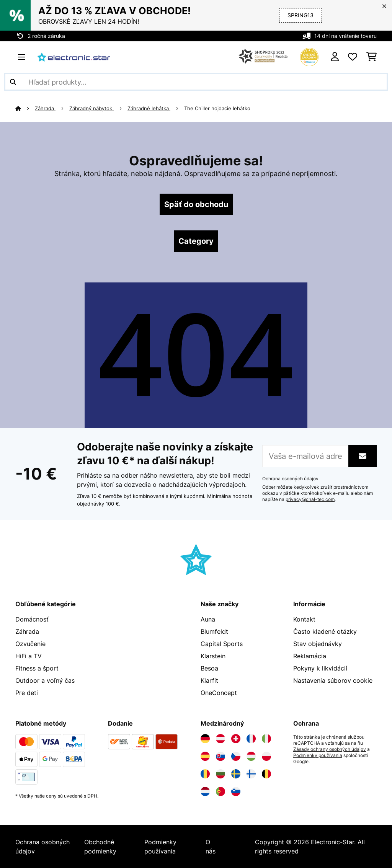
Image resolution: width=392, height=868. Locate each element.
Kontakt (304, 619)
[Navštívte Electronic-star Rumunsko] (205, 774)
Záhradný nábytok (91, 108)
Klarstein (213, 656)
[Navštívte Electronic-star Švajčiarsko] (236, 739)
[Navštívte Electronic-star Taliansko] (266, 739)
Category (196, 241)
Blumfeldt (214, 631)
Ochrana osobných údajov (290, 479)
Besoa (209, 668)
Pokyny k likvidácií (320, 668)
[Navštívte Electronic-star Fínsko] (251, 774)
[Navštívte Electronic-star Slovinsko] (236, 791)
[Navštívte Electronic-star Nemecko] (205, 739)
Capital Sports (222, 644)
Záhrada (45, 108)
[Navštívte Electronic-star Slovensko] (220, 756)
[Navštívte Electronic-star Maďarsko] (251, 756)
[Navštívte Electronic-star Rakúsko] (220, 739)
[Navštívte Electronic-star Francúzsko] (251, 739)
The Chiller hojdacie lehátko (217, 108)
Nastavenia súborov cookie (333, 680)
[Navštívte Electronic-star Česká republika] (236, 756)
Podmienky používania (318, 755)
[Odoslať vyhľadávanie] (13, 82)
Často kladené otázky (325, 631)
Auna (208, 619)
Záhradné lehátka (149, 108)
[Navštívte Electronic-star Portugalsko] (220, 791)
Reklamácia (310, 656)
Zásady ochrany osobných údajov (330, 749)
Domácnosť (32, 619)
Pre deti (27, 693)
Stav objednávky (318, 644)
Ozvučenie (30, 644)
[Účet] (335, 57)
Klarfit (209, 680)
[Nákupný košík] (372, 57)
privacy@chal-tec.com (310, 499)
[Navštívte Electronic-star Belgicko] (266, 774)
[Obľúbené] (353, 57)
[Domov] (25, 108)
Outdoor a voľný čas (45, 680)
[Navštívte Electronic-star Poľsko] (266, 756)
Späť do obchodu (196, 204)
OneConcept (219, 693)
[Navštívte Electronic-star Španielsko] (205, 756)
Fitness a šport (37, 668)
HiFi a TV (29, 656)
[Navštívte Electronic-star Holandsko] (205, 791)
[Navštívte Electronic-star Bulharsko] (220, 774)
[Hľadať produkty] (196, 82)
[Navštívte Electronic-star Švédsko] (236, 774)
